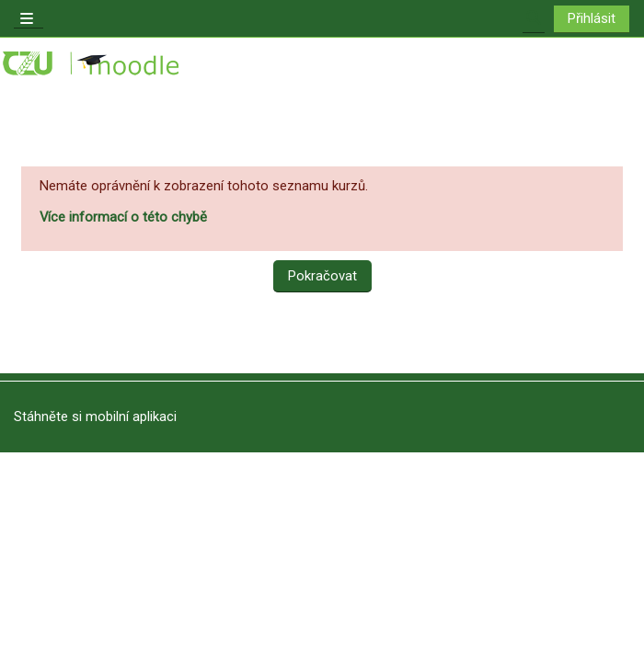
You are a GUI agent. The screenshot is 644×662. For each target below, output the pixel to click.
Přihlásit (592, 18)
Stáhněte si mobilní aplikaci (95, 417)
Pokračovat (322, 276)
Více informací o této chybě (123, 217)
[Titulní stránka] (92, 64)
